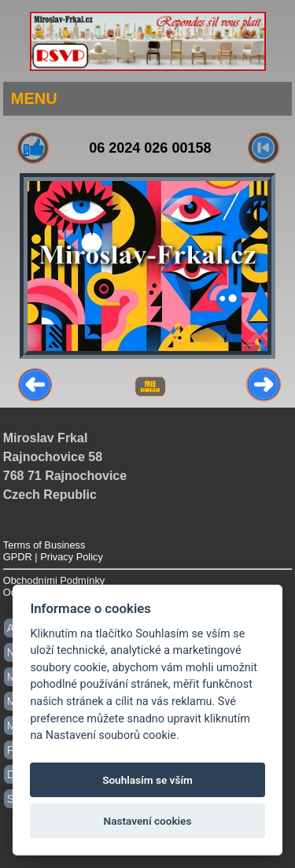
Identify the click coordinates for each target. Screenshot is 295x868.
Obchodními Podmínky (54, 580)
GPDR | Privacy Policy (53, 557)
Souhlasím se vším (147, 780)
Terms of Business (44, 545)
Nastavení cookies (148, 821)
